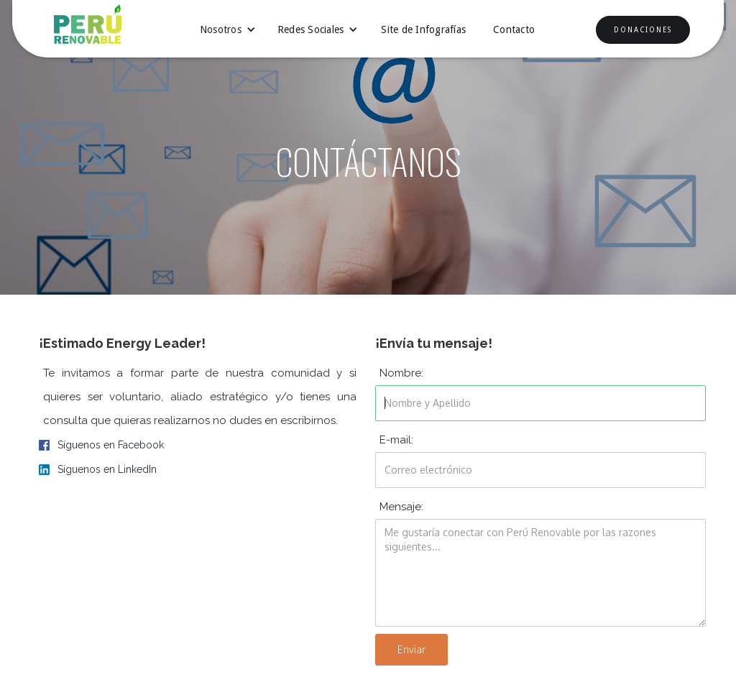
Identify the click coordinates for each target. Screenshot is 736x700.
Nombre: (401, 373)
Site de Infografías (423, 29)
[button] (228, 29)
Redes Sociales (311, 29)
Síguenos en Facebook (111, 445)
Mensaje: (401, 507)
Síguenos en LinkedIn (107, 469)
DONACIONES (643, 30)
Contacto (514, 29)
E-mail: (396, 440)
